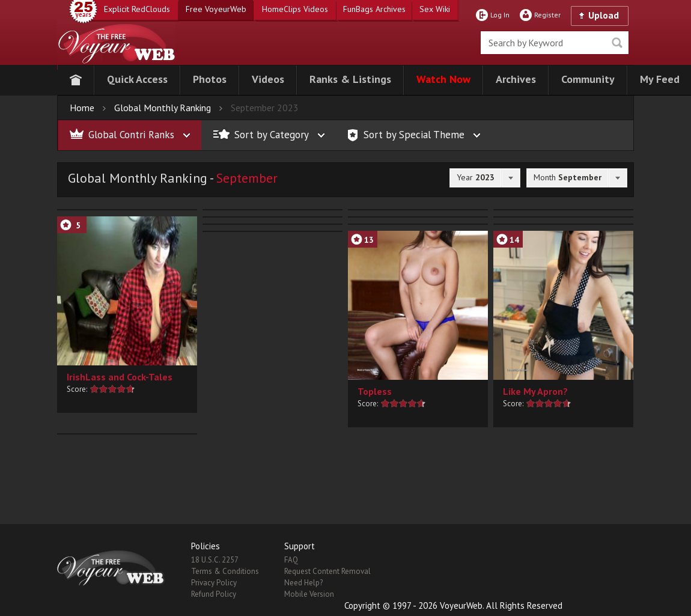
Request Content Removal (327, 571)
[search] (555, 43)
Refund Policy (214, 594)
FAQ (291, 560)
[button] (137, 80)
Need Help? (303, 583)
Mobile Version (309, 594)
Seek (617, 43)
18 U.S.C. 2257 (215, 560)
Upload (604, 15)
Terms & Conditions (225, 571)
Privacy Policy (214, 583)
